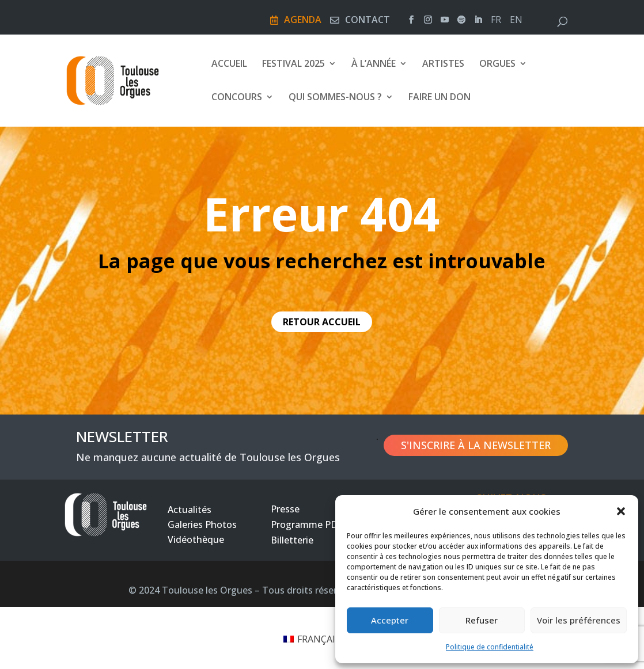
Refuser (482, 620)
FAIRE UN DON (440, 98)
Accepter (390, 620)
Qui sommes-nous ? (335, 98)
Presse (285, 509)
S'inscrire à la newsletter (476, 445)
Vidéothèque (196, 539)
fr (496, 21)
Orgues (497, 65)
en (516, 21)
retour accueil (322, 322)
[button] (621, 511)
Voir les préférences (579, 620)
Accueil (229, 65)
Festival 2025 (293, 65)
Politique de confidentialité (490, 647)
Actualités (190, 510)
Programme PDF (307, 524)
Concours (237, 98)
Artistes (443, 65)
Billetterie (292, 540)
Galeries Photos (202, 524)
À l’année (374, 65)
